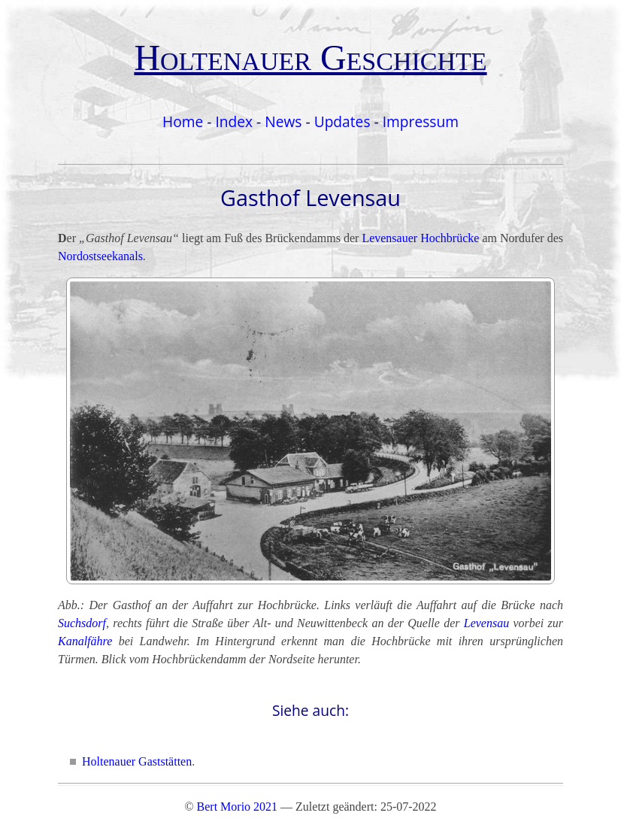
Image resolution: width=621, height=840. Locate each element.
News (283, 121)
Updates (342, 121)
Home (183, 121)
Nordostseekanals (100, 256)
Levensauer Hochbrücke (420, 238)
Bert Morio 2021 (238, 807)
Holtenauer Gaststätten (137, 761)
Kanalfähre (85, 641)
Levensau (486, 623)
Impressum (421, 121)
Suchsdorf (82, 623)
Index (234, 121)
